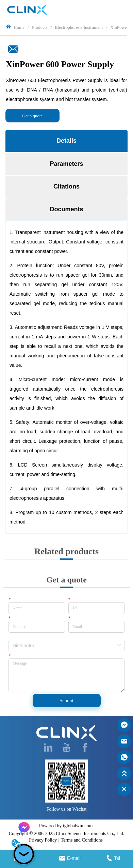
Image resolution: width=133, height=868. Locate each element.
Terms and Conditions (82, 840)
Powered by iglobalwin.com (66, 826)
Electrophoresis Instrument (79, 27)
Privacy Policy (43, 840)
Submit (66, 701)
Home (19, 27)
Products (40, 27)
